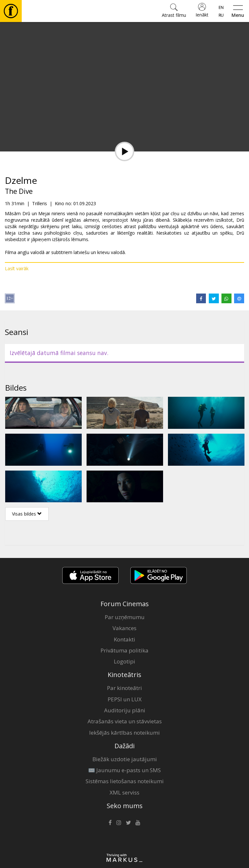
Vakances (124, 628)
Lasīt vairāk (17, 268)
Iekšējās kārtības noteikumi (124, 733)
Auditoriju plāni (125, 710)
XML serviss (124, 792)
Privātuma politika (124, 650)
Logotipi (124, 661)
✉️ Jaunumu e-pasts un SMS (124, 770)
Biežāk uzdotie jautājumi (125, 759)
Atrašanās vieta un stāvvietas (125, 721)
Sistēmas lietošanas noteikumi (125, 781)
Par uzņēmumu (125, 617)
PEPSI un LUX (125, 699)
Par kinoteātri (124, 688)
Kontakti (124, 639)
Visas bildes (27, 514)
